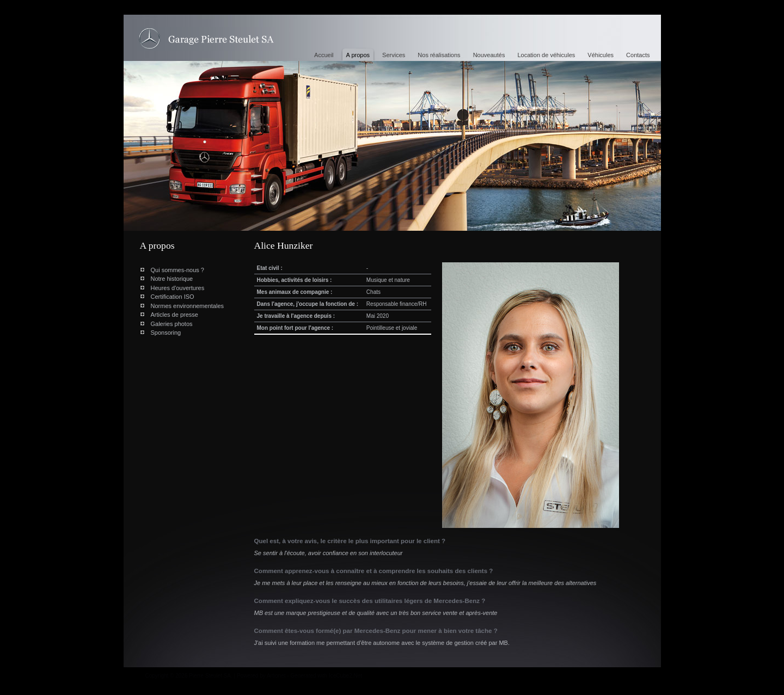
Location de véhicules (546, 55)
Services (394, 55)
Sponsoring (166, 333)
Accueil (324, 55)
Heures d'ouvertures (178, 288)
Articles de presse (174, 315)
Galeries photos (172, 324)
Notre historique (172, 279)
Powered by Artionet (261, 676)
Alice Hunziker (206, 39)
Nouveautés (489, 55)
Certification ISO (173, 297)
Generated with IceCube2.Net (326, 676)
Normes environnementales (188, 306)
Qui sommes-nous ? (177, 270)
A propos (358, 55)
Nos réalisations (439, 55)
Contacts (638, 55)
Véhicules (601, 55)
